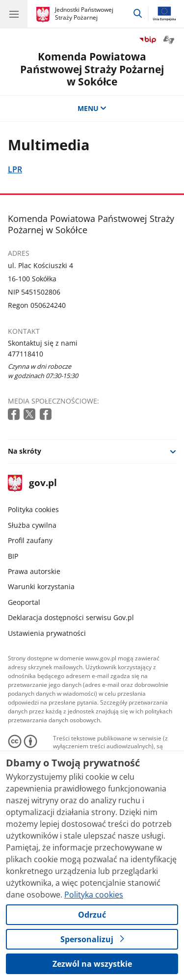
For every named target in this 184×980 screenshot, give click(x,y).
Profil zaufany (30, 540)
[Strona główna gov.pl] (44, 15)
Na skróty (25, 451)
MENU (92, 108)
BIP (13, 556)
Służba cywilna (32, 525)
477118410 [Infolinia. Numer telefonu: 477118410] (26, 354)
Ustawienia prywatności (47, 633)
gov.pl (32, 483)
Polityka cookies (33, 509)
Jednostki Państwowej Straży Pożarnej (84, 14)
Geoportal (24, 602)
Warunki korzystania (41, 586)
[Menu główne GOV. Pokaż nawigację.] (14, 14)
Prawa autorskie (34, 571)
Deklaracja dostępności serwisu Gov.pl (71, 617)
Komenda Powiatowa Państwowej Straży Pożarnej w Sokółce (92, 69)
